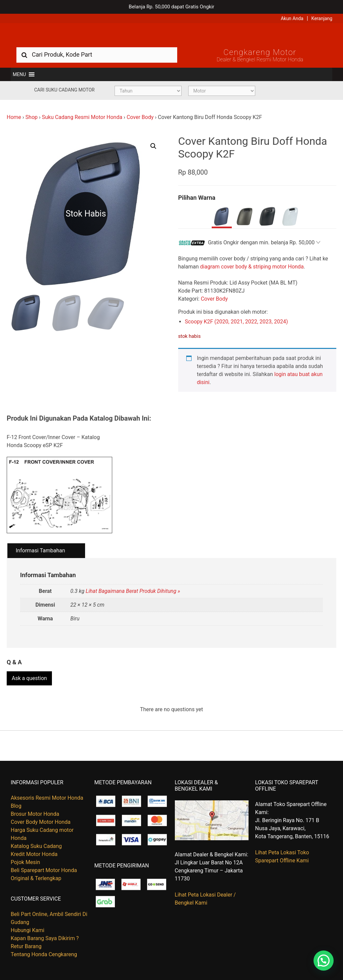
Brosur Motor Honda (35, 814)
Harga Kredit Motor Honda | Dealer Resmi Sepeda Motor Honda (171, 35)
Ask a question (29, 678)
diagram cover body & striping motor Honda (252, 267)
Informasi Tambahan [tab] (40, 550)
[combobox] (97, 54)
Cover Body (140, 117)
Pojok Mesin (25, 862)
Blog (16, 806)
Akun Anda (292, 18)
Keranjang (322, 18)
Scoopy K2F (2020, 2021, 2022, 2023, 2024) (236, 322)
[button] (19, 74)
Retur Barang (26, 946)
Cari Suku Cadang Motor (64, 90)
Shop (31, 117)
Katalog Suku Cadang (36, 846)
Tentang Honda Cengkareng (44, 954)
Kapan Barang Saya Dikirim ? (45, 938)
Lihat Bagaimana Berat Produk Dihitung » (133, 591)
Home (14, 117)
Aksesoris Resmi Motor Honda (47, 798)
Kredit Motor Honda (34, 854)
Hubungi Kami (27, 930)
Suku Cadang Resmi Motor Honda (82, 117)
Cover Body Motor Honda (41, 822)
